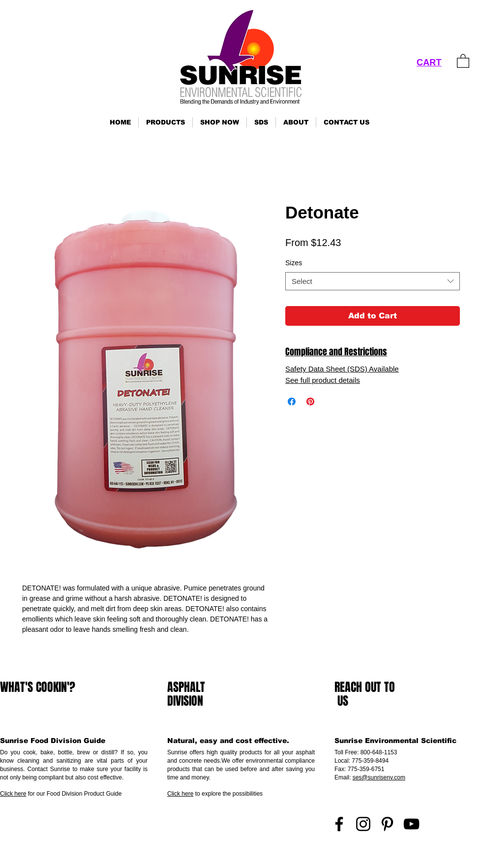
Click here (13, 794)
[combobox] (373, 281)
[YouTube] (411, 824)
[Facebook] (339, 824)
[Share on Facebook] (292, 402)
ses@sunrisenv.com (379, 777)
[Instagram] (363, 824)
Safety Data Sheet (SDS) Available (342, 369)
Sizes (294, 263)
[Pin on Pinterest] (310, 402)
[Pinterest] (387, 824)
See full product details (323, 380)
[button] (166, 122)
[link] (463, 61)
